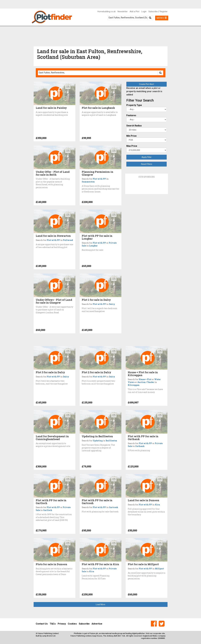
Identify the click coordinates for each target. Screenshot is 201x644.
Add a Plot (134, 12)
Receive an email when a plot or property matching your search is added (144, 91)
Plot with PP (99, 179)
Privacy (62, 624)
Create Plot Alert (147, 84)
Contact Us (42, 624)
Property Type (134, 105)
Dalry (112, 304)
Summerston (88, 182)
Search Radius (134, 126)
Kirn (157, 505)
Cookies (72, 624)
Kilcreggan (134, 385)
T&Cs (53, 624)
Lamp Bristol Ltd (49, 636)
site (163, 633)
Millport (159, 569)
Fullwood (68, 240)
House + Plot (145, 379)
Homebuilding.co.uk (106, 12)
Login (144, 12)
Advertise (97, 624)
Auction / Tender (146, 382)
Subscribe (153, 12)
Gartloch (48, 510)
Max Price (132, 146)
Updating (98, 441)
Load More (100, 604)
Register (164, 12)
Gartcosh (114, 507)
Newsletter (123, 12)
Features (131, 115)
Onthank (140, 446)
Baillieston (111, 441)
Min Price (131, 136)
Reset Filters (147, 164)
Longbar (93, 246)
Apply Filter (147, 157)
